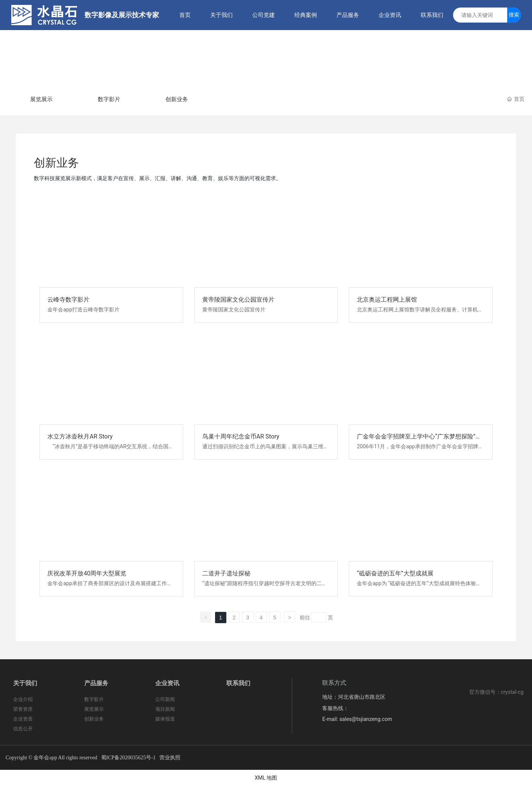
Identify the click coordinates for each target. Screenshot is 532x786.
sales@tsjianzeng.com (366, 719)
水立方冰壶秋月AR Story (80, 436)
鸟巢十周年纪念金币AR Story (241, 436)
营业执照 (170, 757)
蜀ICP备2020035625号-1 (128, 758)
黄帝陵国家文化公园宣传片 (238, 300)
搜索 (514, 15)
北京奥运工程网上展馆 (387, 300)
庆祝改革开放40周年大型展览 (87, 573)
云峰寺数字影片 (68, 300)
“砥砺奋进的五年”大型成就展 (395, 573)
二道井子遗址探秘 (226, 573)
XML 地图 (266, 778)
